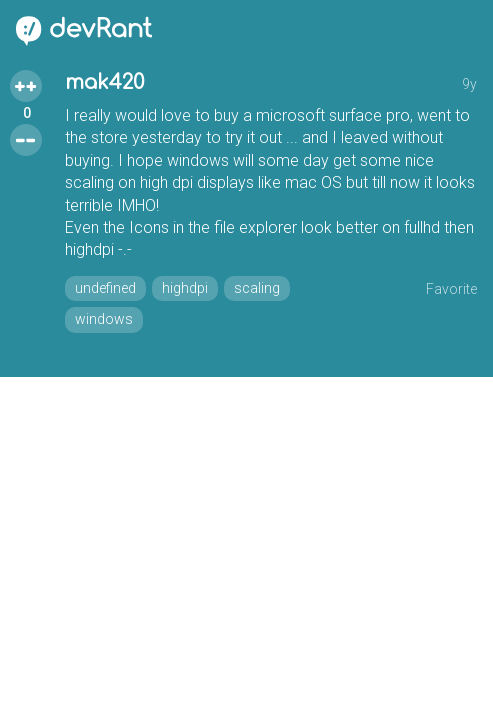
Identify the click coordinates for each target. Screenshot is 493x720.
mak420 (105, 82)
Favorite (451, 289)
